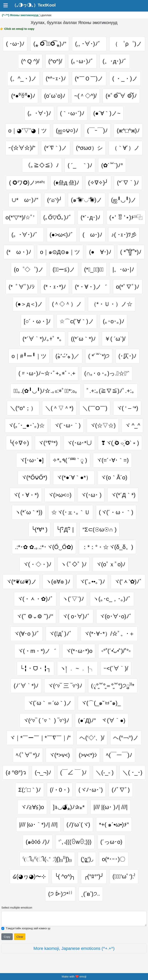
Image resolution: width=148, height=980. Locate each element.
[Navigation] (6, 5)
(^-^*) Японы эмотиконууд (20, 15)
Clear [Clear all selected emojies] (20, 937)
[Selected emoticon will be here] (74, 919)
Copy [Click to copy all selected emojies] (7, 937)
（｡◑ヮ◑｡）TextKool (34, 5)
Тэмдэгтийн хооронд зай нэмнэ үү (28, 928)
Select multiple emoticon (17, 908)
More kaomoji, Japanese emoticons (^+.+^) (74, 948)
